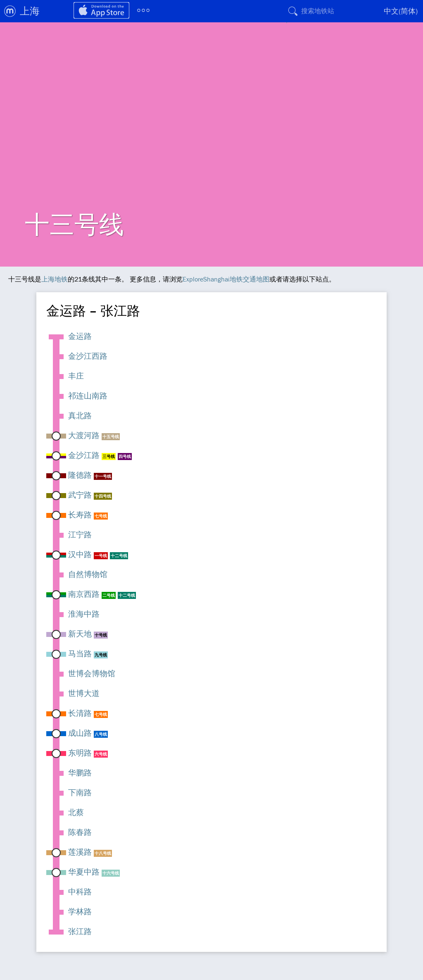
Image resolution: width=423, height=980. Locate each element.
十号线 (101, 635)
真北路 (80, 415)
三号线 (109, 457)
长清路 (80, 713)
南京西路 (84, 594)
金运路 (80, 336)
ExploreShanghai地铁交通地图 (226, 279)
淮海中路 (84, 614)
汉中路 (80, 554)
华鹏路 (80, 773)
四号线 (125, 457)
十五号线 (111, 437)
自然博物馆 (88, 574)
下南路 (80, 792)
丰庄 (76, 376)
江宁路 (80, 534)
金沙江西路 (88, 356)
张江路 (80, 931)
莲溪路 (80, 852)
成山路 (80, 733)
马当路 (80, 653)
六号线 (101, 754)
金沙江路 (84, 455)
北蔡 (76, 812)
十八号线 (103, 853)
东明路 (80, 753)
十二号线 (119, 556)
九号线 (101, 655)
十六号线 (111, 873)
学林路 (80, 911)
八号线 (101, 734)
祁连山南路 (88, 396)
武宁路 (80, 495)
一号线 (101, 556)
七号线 (101, 516)
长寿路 (80, 515)
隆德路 (80, 475)
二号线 (109, 595)
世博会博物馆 (92, 673)
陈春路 (80, 832)
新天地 (80, 634)
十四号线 (103, 496)
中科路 (80, 892)
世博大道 (84, 693)
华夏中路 (84, 872)
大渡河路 (84, 435)
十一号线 (103, 476)
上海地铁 (55, 279)
